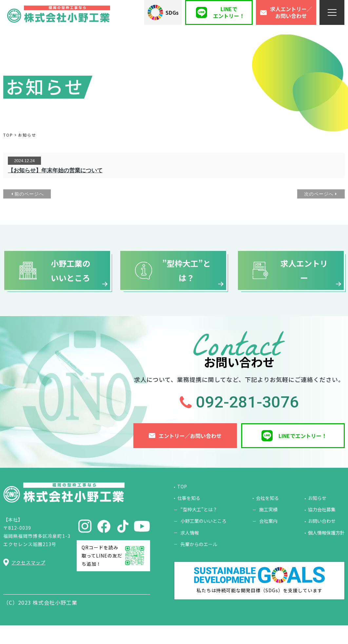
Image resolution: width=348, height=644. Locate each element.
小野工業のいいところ (203, 540)
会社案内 (268, 540)
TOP (182, 505)
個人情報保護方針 (326, 551)
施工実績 (268, 528)
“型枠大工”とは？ (199, 528)
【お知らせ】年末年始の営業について (55, 170)
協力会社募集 (322, 528)
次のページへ (319, 194)
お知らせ (317, 517)
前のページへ (29, 194)
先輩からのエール (199, 563)
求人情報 (190, 551)
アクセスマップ (29, 581)
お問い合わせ (322, 540)
